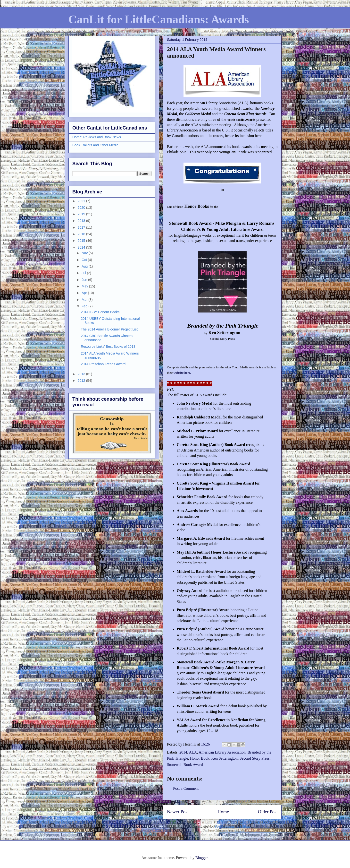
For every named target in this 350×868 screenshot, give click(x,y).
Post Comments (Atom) (233, 826)
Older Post (268, 812)
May (85, 286)
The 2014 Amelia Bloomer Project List (109, 329)
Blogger (202, 858)
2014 (183, 752)
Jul (84, 273)
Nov (85, 253)
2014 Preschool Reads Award (103, 364)
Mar (85, 300)
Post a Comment (186, 788)
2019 (82, 214)
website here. (182, 373)
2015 (82, 241)
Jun (85, 280)
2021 (82, 201)
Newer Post (178, 812)
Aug (85, 266)
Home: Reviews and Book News (97, 137)
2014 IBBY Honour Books (100, 312)
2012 (82, 381)
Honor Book (200, 758)
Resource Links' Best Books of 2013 (108, 347)
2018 (82, 221)
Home (223, 812)
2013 (82, 374)
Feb (85, 306)
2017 (82, 227)
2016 (82, 234)
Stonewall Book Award (185, 765)
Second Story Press (255, 758)
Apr (85, 293)
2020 (82, 208)
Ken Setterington (224, 758)
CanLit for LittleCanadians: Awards (159, 19)
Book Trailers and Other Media (95, 145)
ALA (193, 752)
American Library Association (222, 752)
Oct (85, 260)
